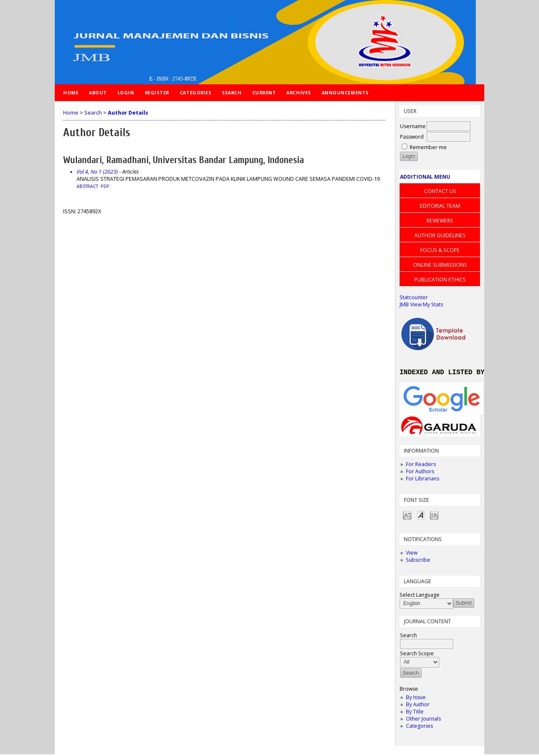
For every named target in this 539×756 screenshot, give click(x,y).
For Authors (420, 473)
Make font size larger (434, 516)
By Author (418, 706)
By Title (415, 713)
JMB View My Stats (421, 304)
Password (412, 137)
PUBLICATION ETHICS (440, 280)
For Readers (421, 466)
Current (264, 92)
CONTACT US (440, 191)
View (412, 554)
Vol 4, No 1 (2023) (97, 172)
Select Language (420, 596)
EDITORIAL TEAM (440, 206)
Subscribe (418, 562)
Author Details (128, 113)
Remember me (428, 147)
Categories (419, 728)
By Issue (416, 699)
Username (413, 126)
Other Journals (423, 720)
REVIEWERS (440, 221)
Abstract (87, 186)
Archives (299, 92)
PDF (105, 186)
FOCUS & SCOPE (440, 250)
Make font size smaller (407, 516)
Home (71, 92)
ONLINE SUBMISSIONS (440, 265)
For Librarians (423, 480)
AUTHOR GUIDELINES (440, 235)
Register (157, 92)
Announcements (345, 92)
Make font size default (421, 516)
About (98, 92)
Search (232, 92)
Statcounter (414, 297)
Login (126, 92)
